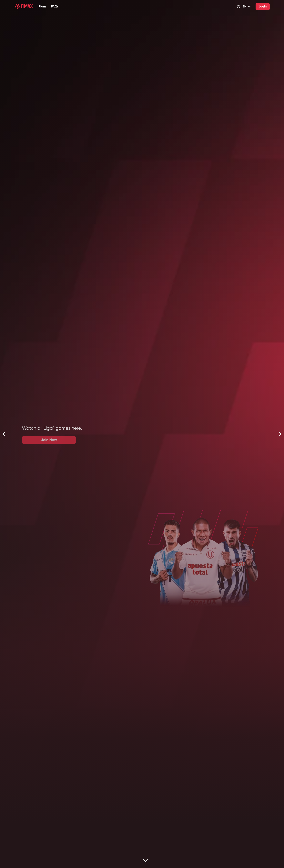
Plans (42, 7)
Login (263, 7)
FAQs (55, 7)
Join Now (144, 441)
